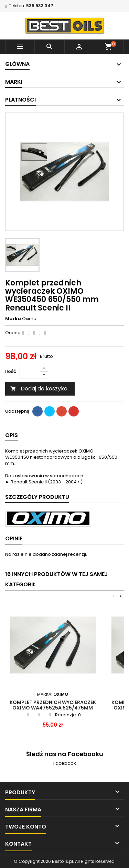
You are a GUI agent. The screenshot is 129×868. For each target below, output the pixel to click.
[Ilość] (30, 372)
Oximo (29, 319)
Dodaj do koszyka (39, 389)
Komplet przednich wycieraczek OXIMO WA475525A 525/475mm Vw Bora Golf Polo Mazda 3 (53, 708)
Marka (13, 319)
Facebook (65, 763)
